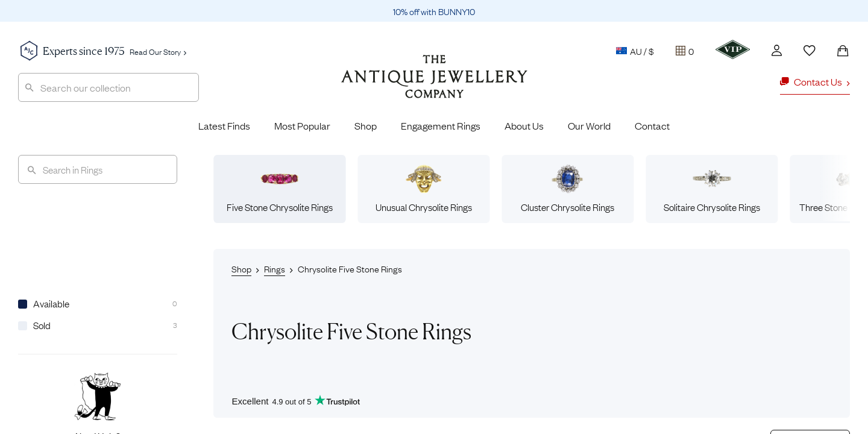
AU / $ (635, 51)
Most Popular (302, 125)
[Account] (777, 50)
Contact (652, 125)
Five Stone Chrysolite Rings (280, 189)
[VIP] (733, 49)
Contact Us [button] (815, 81)
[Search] (98, 169)
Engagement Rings (441, 125)
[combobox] (108, 87)
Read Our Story (158, 51)
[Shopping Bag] (843, 51)
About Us (524, 125)
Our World (589, 125)
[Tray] (685, 51)
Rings (275, 268)
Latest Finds (224, 125)
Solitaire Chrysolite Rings (712, 189)
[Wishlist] (810, 51)
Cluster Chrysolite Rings (568, 189)
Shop (366, 125)
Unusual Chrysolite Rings (424, 189)
